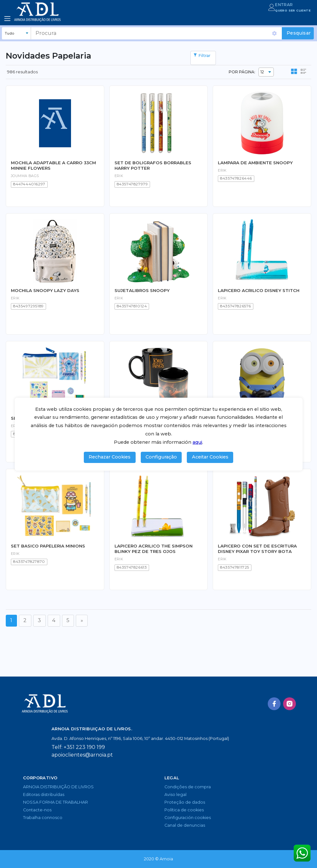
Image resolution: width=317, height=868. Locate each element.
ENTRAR (284, 5)
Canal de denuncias (185, 825)
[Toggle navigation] (7, 19)
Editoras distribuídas (44, 795)
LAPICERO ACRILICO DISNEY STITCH (259, 290)
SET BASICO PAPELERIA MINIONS (48, 546)
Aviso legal (175, 795)
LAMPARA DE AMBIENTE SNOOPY (255, 163)
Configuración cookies (188, 818)
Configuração (161, 457)
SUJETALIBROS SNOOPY (142, 290)
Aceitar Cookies (210, 457)
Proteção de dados (185, 802)
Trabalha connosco (43, 818)
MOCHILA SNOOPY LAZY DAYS (45, 290)
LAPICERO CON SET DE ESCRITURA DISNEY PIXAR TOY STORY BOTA (257, 549)
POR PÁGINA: (242, 72)
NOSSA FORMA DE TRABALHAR (55, 802)
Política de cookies (184, 810)
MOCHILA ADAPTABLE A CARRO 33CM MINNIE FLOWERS (53, 165)
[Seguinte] (82, 621)
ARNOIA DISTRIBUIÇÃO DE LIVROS (58, 787)
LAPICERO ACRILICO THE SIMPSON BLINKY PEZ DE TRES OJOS (154, 549)
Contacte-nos (37, 810)
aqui (197, 442)
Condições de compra (188, 787)
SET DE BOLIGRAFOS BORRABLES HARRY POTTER (153, 165)
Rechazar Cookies (110, 457)
